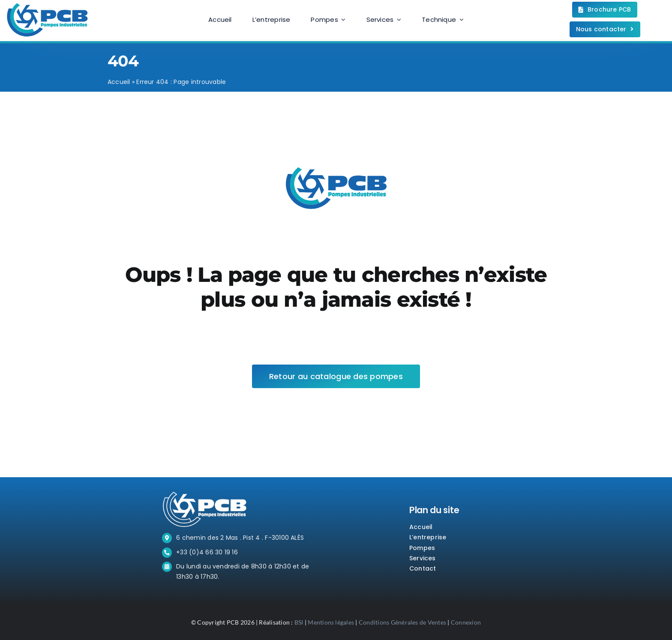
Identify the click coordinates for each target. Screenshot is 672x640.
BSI (299, 622)
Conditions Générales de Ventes (402, 622)
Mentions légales (331, 622)
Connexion (466, 622)
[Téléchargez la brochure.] (605, 10)
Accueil (119, 82)
